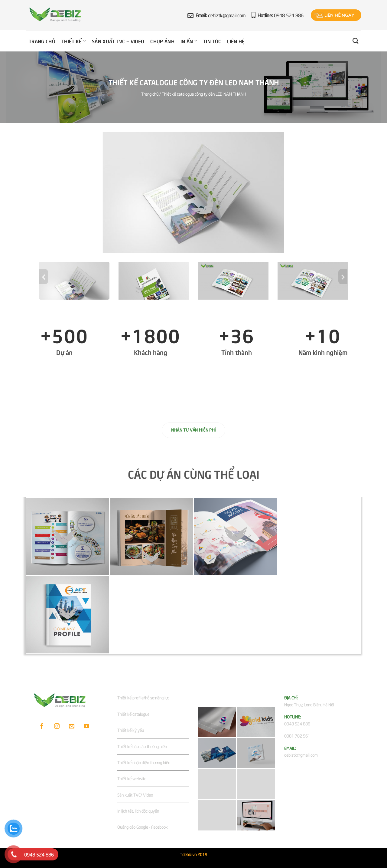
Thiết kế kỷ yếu (131, 730)
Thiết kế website (132, 778)
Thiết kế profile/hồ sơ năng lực (143, 697)
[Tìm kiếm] (355, 41)
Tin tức (212, 41)
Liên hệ (236, 41)
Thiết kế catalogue (133, 714)
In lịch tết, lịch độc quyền (138, 811)
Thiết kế (74, 41)
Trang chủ (42, 41)
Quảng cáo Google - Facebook (143, 827)
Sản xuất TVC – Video (118, 41)
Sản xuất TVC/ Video (135, 795)
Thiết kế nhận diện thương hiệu (144, 762)
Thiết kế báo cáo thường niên (142, 746)
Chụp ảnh (162, 41)
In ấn (189, 41)
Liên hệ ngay (339, 15)
